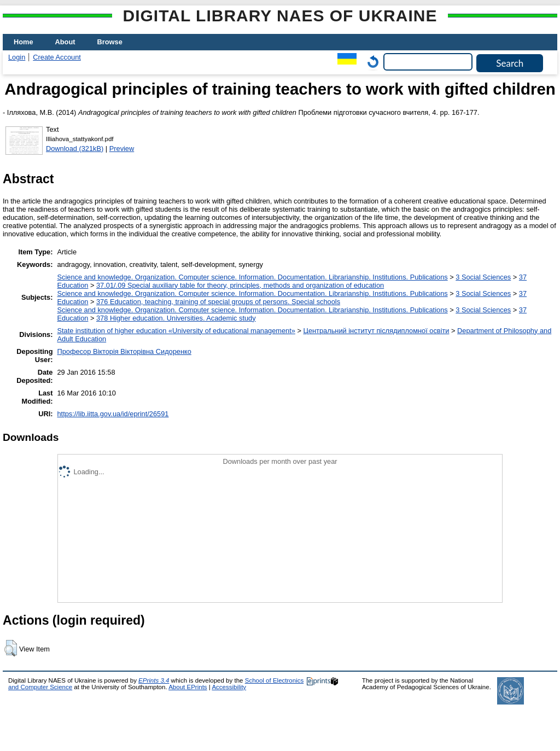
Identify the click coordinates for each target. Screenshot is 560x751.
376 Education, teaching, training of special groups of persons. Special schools (218, 302)
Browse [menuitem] (110, 42)
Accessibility (229, 687)
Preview (122, 149)
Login (17, 57)
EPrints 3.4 (154, 680)
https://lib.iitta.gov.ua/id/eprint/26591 (113, 414)
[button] (11, 648)
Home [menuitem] (24, 42)
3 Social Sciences (483, 277)
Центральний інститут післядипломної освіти (376, 331)
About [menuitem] (65, 42)
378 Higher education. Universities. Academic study (176, 318)
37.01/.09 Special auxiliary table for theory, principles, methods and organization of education (240, 285)
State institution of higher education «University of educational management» (176, 331)
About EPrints (188, 687)
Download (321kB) (75, 149)
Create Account (57, 57)
